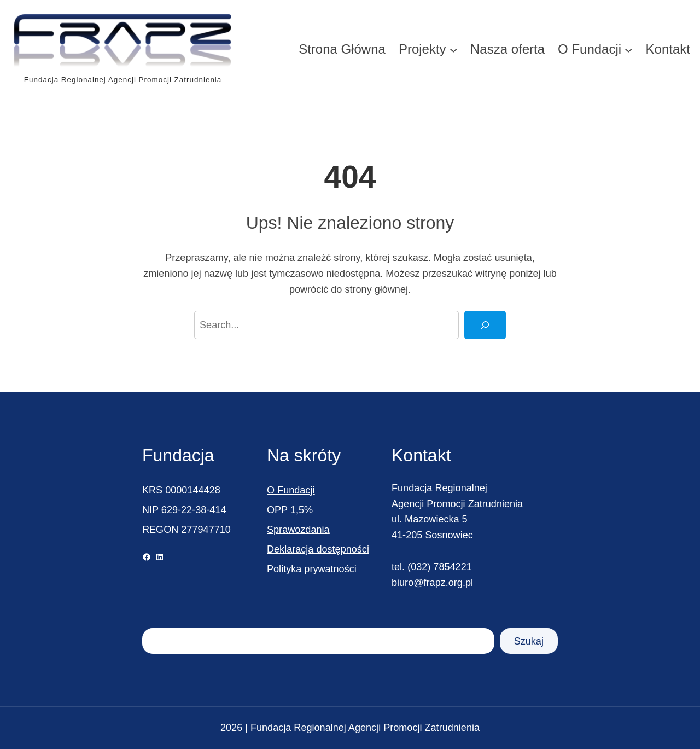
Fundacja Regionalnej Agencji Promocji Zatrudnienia (123, 80)
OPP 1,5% (290, 510)
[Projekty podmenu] (453, 49)
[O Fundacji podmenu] (628, 49)
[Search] (485, 325)
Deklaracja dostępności (318, 549)
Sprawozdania (298, 530)
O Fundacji (291, 490)
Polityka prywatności (312, 569)
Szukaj (529, 641)
